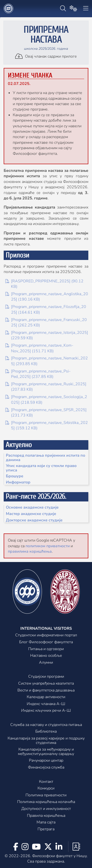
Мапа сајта (46, 822)
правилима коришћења (30, 551)
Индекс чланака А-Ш (46, 704)
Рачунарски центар (46, 761)
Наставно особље (46, 656)
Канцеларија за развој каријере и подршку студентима (46, 741)
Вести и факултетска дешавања (46, 691)
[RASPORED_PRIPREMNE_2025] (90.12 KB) (44, 284)
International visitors (46, 629)
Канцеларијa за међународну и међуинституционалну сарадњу (46, 752)
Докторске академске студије (34, 520)
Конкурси (46, 788)
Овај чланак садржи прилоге (46, 56)
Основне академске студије (32, 507)
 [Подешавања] (73, 8)
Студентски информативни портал (46, 635)
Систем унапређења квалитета (46, 684)
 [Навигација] (86, 8)
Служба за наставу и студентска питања (46, 725)
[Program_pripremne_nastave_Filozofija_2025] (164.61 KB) (46, 309)
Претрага (46, 829)
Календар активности (46, 697)
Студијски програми (46, 677)
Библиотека (46, 732)
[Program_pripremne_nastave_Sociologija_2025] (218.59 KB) (46, 400)
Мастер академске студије (31, 514)
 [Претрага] (63, 8)
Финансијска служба (46, 768)
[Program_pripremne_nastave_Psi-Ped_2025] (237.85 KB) (38, 374)
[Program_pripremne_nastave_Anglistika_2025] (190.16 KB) (47, 297)
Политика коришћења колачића (46, 802)
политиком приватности (48, 546)
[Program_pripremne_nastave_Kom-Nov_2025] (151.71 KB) (39, 348)
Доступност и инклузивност (46, 809)
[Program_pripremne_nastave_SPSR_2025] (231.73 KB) (46, 413)
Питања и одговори (46, 649)
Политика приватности (46, 795)
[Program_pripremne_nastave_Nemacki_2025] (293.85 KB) (47, 361)
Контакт (46, 782)
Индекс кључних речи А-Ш (46, 711)
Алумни (46, 663)
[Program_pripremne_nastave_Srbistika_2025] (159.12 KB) (47, 425)
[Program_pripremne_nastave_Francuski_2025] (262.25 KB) (46, 322)
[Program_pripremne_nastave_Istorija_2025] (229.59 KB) (47, 335)
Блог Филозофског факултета (46, 642)
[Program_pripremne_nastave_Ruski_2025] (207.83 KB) (46, 387)
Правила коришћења (46, 816)
